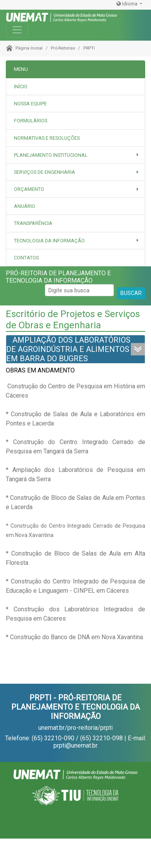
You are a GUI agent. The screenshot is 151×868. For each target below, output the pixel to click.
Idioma (128, 4)
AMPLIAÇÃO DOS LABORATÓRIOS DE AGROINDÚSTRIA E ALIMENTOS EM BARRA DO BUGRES (68, 349)
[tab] (75, 104)
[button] (75, 155)
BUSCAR (131, 293)
